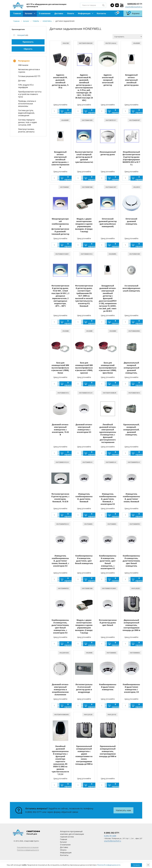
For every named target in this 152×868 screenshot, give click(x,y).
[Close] (148, 865)
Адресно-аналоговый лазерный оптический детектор (108, 80)
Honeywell (21, 35)
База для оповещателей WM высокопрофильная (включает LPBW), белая (60, 368)
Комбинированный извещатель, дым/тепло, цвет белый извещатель (84, 560)
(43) (23, 35)
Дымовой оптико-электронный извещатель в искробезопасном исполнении (60, 690)
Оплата (71, 13)
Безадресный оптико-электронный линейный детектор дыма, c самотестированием (60, 160)
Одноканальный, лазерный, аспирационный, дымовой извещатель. (131, 430)
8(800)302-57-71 (135, 4)
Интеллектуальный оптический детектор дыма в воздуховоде (84, 688)
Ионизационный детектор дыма (108, 153)
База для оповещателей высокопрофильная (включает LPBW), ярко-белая (108, 368)
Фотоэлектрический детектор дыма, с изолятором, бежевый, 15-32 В (60, 498)
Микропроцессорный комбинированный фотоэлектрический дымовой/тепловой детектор (60, 226)
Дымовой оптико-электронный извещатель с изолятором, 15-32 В (60, 430)
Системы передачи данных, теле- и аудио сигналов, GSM (28, 122)
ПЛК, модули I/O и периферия (26, 86)
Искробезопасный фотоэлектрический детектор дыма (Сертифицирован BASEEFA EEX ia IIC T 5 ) (131, 158)
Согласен (136, 865)
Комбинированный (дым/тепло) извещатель (108, 687)
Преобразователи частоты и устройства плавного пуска (30, 94)
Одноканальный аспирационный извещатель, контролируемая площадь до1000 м (108, 751)
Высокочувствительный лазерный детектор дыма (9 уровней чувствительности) (84, 157)
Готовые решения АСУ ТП (29, 76)
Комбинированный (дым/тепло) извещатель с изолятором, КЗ (131, 688)
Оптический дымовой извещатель (131, 221)
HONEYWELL (47, 21)
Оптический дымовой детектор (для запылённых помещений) (108, 223)
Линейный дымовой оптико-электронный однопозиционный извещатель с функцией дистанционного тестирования (108, 433)
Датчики (22, 81)
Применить (28, 42)
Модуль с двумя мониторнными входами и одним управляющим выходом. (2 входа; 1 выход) (84, 225)
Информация (84, 13)
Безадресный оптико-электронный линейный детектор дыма (131, 80)
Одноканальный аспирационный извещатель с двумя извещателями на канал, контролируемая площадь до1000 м (84, 755)
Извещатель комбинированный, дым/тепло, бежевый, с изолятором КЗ (108, 499)
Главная (17, 13)
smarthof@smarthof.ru (134, 7)
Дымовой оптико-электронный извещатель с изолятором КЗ (84, 428)
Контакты (101, 13)
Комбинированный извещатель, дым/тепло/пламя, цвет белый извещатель (131, 561)
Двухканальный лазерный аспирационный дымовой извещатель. (131, 368)
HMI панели (23, 65)
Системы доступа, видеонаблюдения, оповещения (26, 113)
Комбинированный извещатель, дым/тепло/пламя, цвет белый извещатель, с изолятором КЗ (60, 626)
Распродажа (24, 61)
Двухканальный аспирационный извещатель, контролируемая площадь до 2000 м (131, 625)
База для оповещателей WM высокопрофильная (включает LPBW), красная (84, 368)
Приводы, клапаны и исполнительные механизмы (27, 104)
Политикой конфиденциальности (109, 865)
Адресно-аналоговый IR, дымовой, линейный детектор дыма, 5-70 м (60, 81)
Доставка (59, 13)
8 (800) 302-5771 (34, 812)
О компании (45, 13)
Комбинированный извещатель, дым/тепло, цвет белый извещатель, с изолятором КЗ (108, 562)
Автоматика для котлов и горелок (29, 71)
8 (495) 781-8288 (110, 836)
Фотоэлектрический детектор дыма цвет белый (108, 623)
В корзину (68, 111)
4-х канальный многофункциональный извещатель (131, 288)
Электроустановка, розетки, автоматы (26, 130)
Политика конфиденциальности (28, 850)
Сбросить (28, 49)
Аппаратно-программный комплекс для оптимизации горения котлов (72, 834)
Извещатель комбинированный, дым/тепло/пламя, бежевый (131, 498)
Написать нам (123, 810)
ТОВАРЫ (36, 21)
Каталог (29, 13)
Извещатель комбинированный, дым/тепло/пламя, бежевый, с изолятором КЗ (60, 561)
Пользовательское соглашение (28, 847)
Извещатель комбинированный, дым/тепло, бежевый (84, 498)
